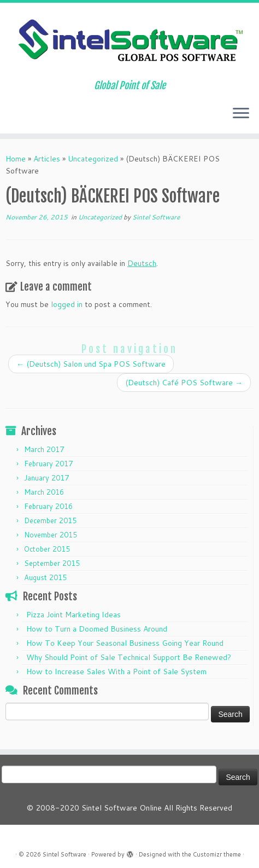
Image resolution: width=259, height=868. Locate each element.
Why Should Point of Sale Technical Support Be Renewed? (129, 657)
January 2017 (46, 478)
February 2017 (48, 464)
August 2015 (45, 577)
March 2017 (44, 449)
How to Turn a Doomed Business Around (97, 629)
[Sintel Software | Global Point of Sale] (129, 41)
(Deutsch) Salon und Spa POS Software (91, 364)
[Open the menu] (241, 114)
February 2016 (48, 506)
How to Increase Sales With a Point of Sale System (116, 672)
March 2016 (44, 492)
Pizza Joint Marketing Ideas (73, 615)
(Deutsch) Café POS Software (184, 383)
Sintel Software (156, 217)
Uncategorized (93, 159)
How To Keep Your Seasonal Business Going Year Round (125, 643)
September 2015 (52, 563)
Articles (47, 159)
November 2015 (51, 535)
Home (16, 159)
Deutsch (142, 263)
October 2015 (47, 549)
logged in (67, 304)
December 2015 (50, 520)
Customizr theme (217, 854)
